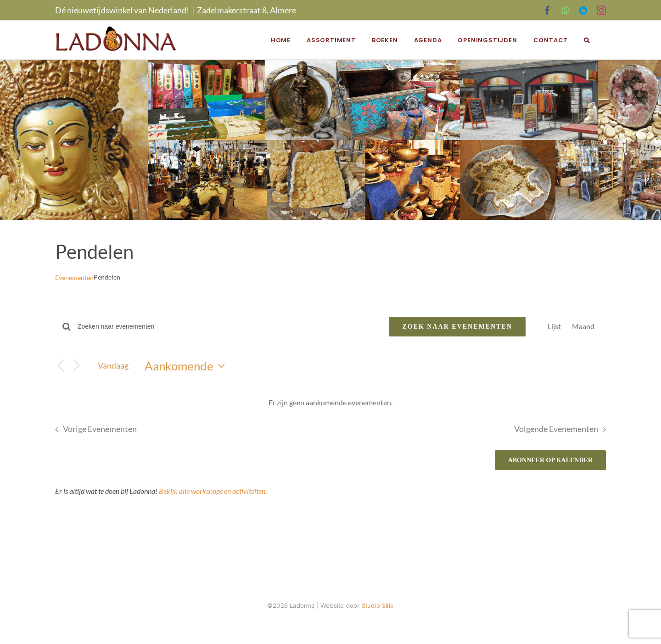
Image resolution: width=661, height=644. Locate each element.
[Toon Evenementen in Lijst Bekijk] (554, 326)
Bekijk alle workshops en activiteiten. (213, 491)
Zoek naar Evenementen (457, 327)
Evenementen (74, 277)
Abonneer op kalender (550, 460)
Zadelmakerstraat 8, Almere (246, 10)
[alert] (330, 403)
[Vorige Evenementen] (61, 366)
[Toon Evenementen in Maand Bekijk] (583, 326)
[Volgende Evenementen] (76, 366)
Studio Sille (378, 605)
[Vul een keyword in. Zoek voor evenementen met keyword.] (228, 327)
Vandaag (113, 365)
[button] (587, 40)
